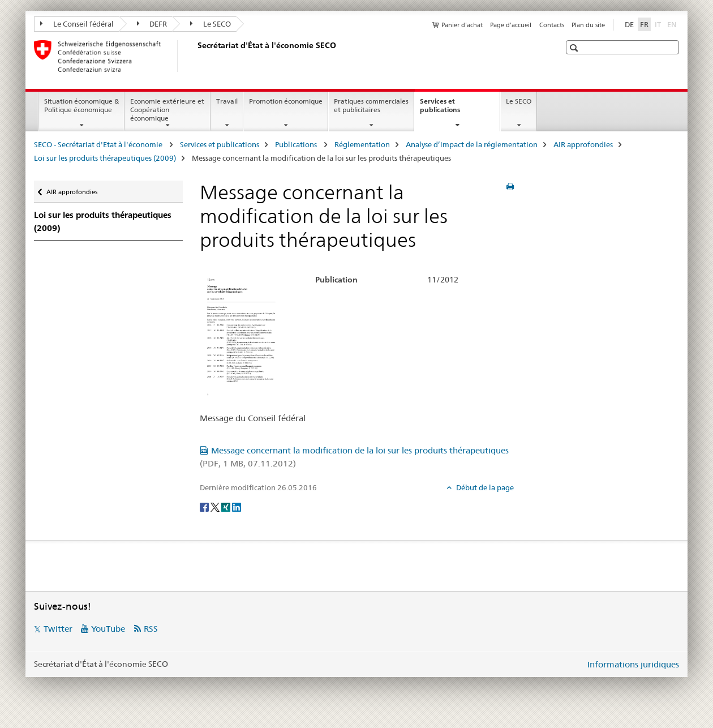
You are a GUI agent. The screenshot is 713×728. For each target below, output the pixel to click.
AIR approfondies (583, 144)
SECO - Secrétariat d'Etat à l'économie (99, 144)
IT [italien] (659, 24)
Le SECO (211, 24)
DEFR (152, 24)
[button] (575, 48)
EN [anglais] (673, 24)
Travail (227, 101)
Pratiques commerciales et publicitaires (371, 105)
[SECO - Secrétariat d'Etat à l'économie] (195, 56)
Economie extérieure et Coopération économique (167, 110)
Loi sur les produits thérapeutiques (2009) (105, 158)
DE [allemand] (629, 24)
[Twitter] (216, 506)
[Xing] (227, 506)
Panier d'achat (462, 25)
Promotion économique (286, 101)
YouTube (108, 629)
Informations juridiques (633, 664)
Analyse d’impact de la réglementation (472, 144)
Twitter (58, 629)
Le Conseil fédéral (77, 24)
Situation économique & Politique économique (81, 105)
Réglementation (362, 144)
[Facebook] (205, 506)
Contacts (552, 25)
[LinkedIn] (237, 506)
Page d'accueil (511, 25)
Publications (297, 144)
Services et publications (452, 109)
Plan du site (588, 25)
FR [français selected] (644, 24)
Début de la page (484, 487)
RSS (151, 629)
